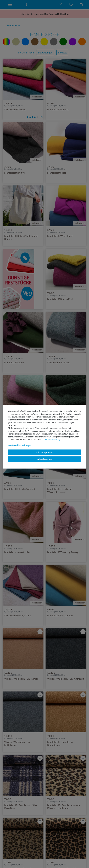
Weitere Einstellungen (20, 445)
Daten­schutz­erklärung (51, 439)
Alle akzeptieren (44, 452)
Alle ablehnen (45, 459)
